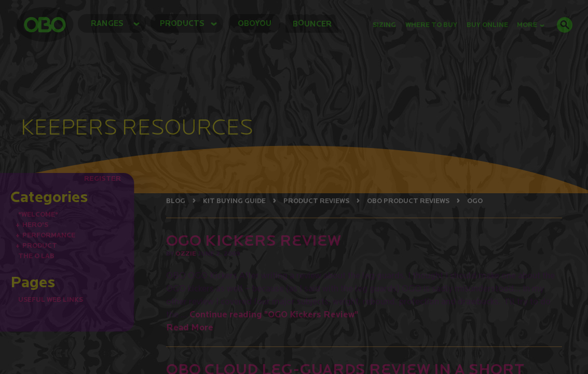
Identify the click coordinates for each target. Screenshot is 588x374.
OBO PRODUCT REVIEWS (408, 201)
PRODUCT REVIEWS (316, 201)
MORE (531, 25)
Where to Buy (431, 25)
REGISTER (102, 178)
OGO (475, 201)
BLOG (176, 201)
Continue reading (274, 314)
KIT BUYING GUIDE (234, 201)
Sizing (384, 25)
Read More (190, 327)
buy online (487, 25)
